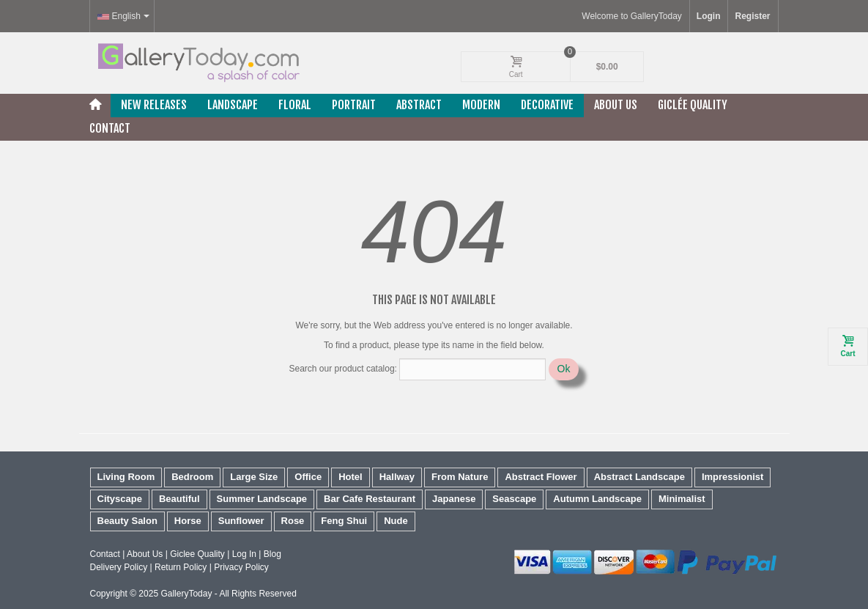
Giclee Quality (197, 554)
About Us (616, 105)
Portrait (354, 105)
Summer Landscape (262, 499)
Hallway (397, 477)
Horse (188, 521)
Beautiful (179, 499)
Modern (481, 105)
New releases (154, 105)
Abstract (419, 105)
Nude (396, 521)
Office (308, 477)
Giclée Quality (693, 105)
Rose (293, 521)
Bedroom (192, 477)
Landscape (233, 105)
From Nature (460, 477)
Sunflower (241, 521)
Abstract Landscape (639, 477)
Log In (244, 554)
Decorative (547, 105)
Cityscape (120, 499)
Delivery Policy (119, 567)
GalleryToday (186, 594)
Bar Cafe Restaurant (370, 499)
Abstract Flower (541, 477)
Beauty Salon (127, 521)
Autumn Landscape (597, 499)
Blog (272, 554)
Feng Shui (344, 521)
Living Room (126, 477)
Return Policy (181, 567)
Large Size (254, 477)
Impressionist (733, 477)
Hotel (350, 477)
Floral (295, 105)
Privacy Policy (241, 567)
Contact (110, 128)
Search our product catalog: (343, 369)
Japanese (454, 499)
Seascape (514, 499)
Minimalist (682, 499)
